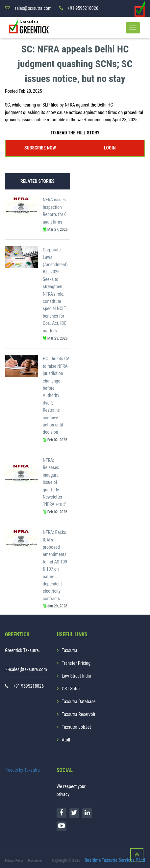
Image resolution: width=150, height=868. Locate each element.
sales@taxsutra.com (28, 669)
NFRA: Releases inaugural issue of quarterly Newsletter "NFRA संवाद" (54, 482)
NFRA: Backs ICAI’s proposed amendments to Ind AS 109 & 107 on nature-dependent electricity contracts (55, 565)
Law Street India (76, 676)
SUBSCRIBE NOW (40, 148)
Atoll (66, 740)
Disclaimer (35, 861)
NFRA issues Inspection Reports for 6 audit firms (55, 211)
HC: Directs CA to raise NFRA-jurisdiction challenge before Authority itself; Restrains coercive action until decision (56, 395)
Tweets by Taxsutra (22, 770)
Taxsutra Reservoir (79, 714)
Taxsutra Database (79, 701)
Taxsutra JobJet (76, 727)
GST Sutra (71, 689)
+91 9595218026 (28, 686)
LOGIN (110, 148)
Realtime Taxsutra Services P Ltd (115, 860)
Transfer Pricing (76, 663)
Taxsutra (70, 650)
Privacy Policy (14, 861)
